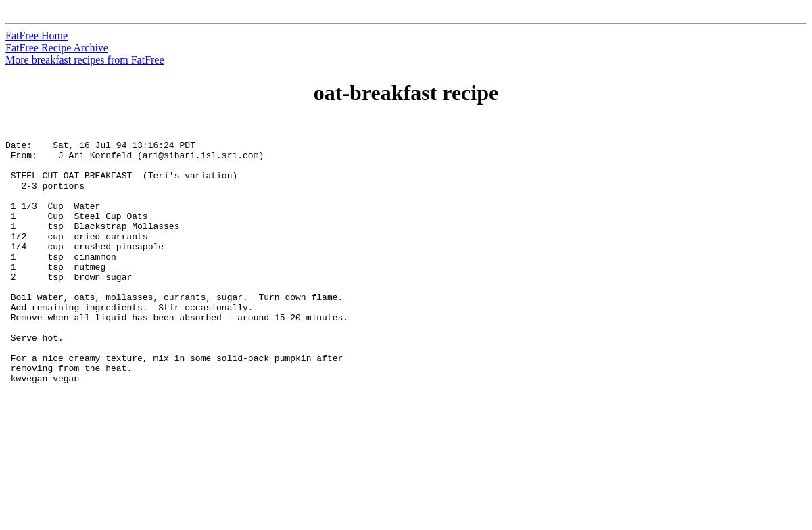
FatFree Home (37, 35)
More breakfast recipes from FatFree (85, 60)
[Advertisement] (750, 325)
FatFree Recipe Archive (57, 48)
